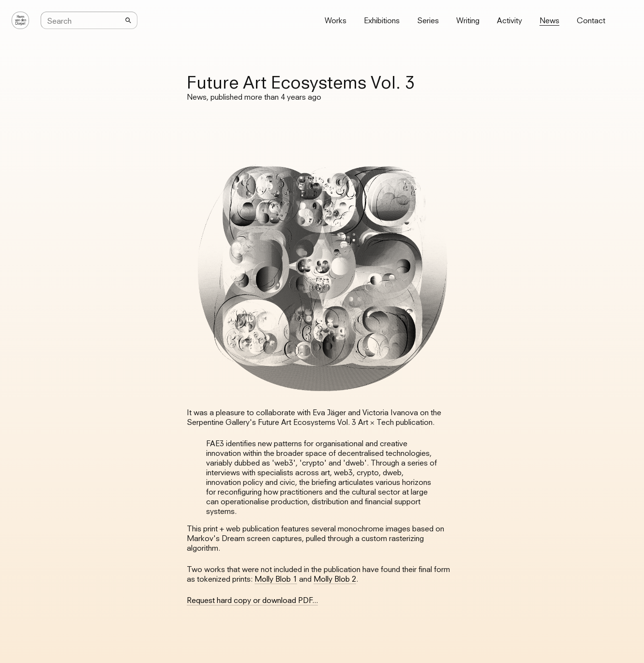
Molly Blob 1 (276, 579)
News (549, 20)
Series (428, 20)
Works (336, 20)
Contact (591, 20)
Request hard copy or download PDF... (252, 600)
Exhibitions (382, 20)
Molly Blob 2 (335, 579)
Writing (468, 20)
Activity (509, 20)
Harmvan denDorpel (21, 20)
